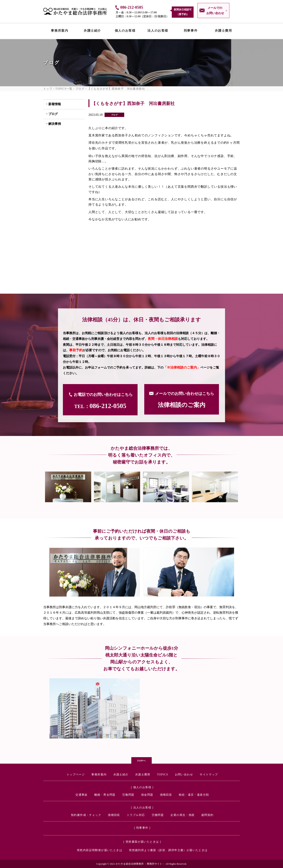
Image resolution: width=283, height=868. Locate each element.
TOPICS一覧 (64, 89)
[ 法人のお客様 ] (142, 808)
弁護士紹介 (92, 31)
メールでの (214, 11)
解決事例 (55, 124)
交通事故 (82, 795)
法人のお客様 (158, 31)
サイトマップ (209, 775)
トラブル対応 (136, 815)
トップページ (76, 775)
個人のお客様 (125, 31)
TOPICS (163, 775)
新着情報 (55, 104)
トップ (48, 89)
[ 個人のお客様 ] (142, 787)
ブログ (80, 89)
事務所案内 (60, 31)
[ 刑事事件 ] (142, 828)
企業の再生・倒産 (182, 815)
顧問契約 (208, 815)
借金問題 (147, 795)
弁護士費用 (223, 31)
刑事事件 (191, 31)
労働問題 (128, 795)
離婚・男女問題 (105, 795)
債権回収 (166, 795)
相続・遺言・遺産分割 (194, 795)
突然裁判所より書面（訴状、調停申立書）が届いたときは (168, 850)
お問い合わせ (184, 775)
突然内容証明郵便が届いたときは (100, 850)
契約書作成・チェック (86, 815)
